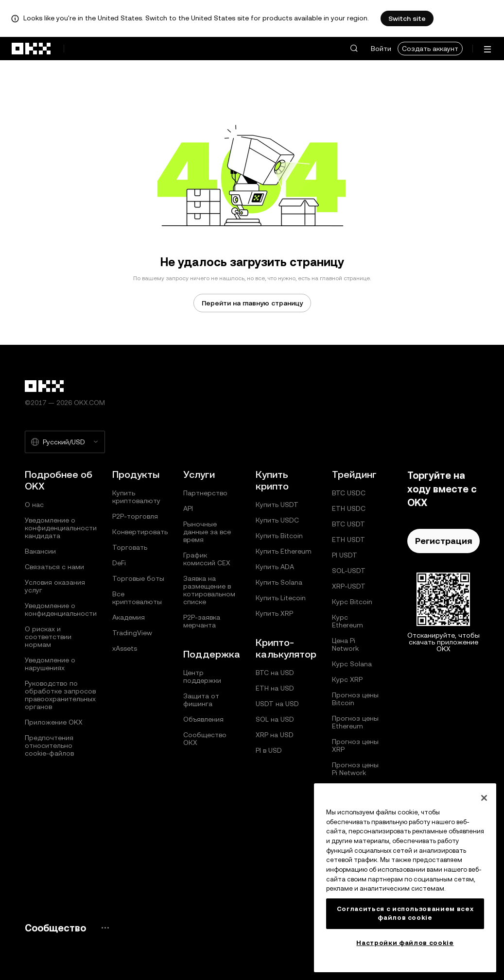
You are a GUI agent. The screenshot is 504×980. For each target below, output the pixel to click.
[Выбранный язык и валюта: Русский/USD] (65, 442)
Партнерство (205, 493)
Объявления (203, 719)
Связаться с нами (54, 567)
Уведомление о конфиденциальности (61, 609)
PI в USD (269, 750)
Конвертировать (140, 532)
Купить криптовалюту (136, 497)
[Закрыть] (484, 798)
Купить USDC (277, 520)
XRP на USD (275, 735)
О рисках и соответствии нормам (48, 637)
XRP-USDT (349, 586)
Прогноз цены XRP (355, 745)
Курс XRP (347, 679)
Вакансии (40, 551)
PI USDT (345, 555)
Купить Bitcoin (279, 536)
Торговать (130, 547)
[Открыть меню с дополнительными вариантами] (487, 49)
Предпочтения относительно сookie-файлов (49, 745)
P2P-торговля (135, 516)
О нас (34, 505)
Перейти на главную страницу (252, 303)
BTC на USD (275, 673)
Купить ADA (275, 567)
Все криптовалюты (137, 598)
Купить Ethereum (284, 551)
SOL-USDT (349, 571)
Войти (381, 49)
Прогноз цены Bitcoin (355, 699)
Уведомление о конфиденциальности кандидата (61, 528)
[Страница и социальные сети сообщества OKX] (105, 928)
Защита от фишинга (201, 700)
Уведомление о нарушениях (50, 664)
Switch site (407, 18)
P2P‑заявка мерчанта (202, 621)
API (188, 508)
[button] (354, 49)
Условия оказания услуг (55, 586)
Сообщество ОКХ (205, 739)
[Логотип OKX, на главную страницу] (32, 49)
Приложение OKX (54, 722)
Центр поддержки (202, 676)
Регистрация (443, 541)
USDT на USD (277, 704)
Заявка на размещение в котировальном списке (209, 590)
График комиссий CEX (207, 559)
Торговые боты (138, 578)
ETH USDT (348, 540)
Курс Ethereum (348, 621)
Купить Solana (279, 582)
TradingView (132, 633)
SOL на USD (275, 719)
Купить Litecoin (281, 598)
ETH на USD (275, 688)
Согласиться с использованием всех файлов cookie (405, 913)
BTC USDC (349, 493)
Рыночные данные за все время (207, 532)
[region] (405, 878)
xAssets (125, 648)
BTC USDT (348, 524)
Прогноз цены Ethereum (355, 722)
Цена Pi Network (345, 644)
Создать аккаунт (430, 49)
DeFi (119, 563)
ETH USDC (349, 508)
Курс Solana (352, 664)
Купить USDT (277, 505)
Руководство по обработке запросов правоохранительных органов (60, 695)
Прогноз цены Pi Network (355, 769)
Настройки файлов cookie (405, 943)
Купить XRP (274, 613)
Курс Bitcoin (352, 602)
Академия (129, 617)
